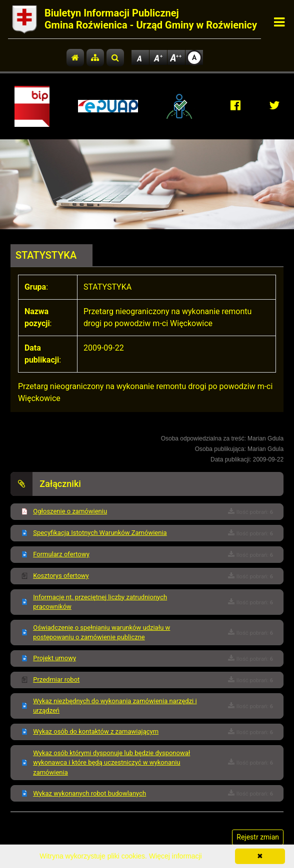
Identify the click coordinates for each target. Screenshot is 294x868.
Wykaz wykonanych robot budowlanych (89, 793)
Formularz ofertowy (61, 554)
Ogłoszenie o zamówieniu (70, 511)
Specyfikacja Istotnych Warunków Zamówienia (100, 533)
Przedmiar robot (56, 679)
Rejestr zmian (258, 837)
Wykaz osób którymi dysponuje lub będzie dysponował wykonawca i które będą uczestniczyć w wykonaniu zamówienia (111, 763)
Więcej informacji (175, 856)
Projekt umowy (54, 658)
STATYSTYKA (46, 255)
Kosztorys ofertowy (61, 576)
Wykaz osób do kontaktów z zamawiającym (96, 731)
